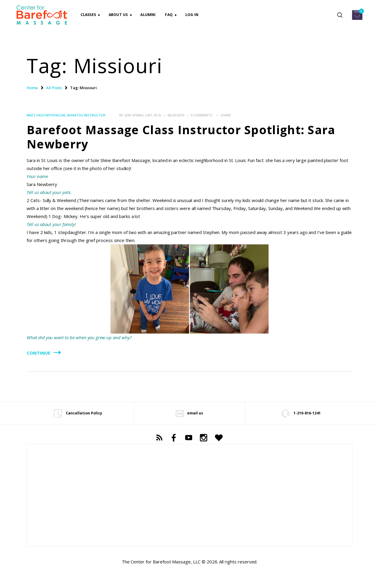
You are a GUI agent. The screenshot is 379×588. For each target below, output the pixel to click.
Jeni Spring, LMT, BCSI (143, 115)
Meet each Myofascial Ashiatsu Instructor (66, 115)
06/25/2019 (176, 115)
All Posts (54, 88)
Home (32, 88)
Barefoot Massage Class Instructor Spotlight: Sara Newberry (181, 137)
